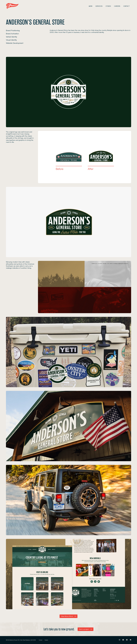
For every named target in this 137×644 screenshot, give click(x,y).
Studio (108, 6)
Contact (126, 6)
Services (99, 6)
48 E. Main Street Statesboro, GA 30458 (27, 640)
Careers (117, 6)
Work (91, 6)
